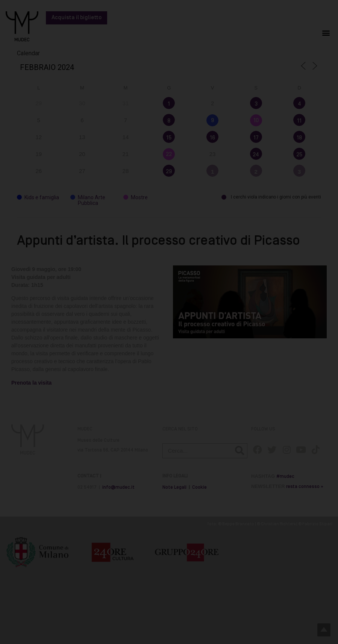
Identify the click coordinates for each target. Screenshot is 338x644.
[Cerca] (239, 451)
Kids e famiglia (38, 198)
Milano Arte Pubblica (88, 200)
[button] (326, 33)
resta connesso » (305, 487)
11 (299, 121)
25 (299, 155)
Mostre (136, 198)
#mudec (285, 477)
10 (256, 121)
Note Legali (174, 487)
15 (169, 138)
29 (169, 172)
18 (299, 138)
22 (169, 155)
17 (256, 138)
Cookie (199, 487)
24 (256, 155)
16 (212, 138)
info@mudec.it (118, 487)
